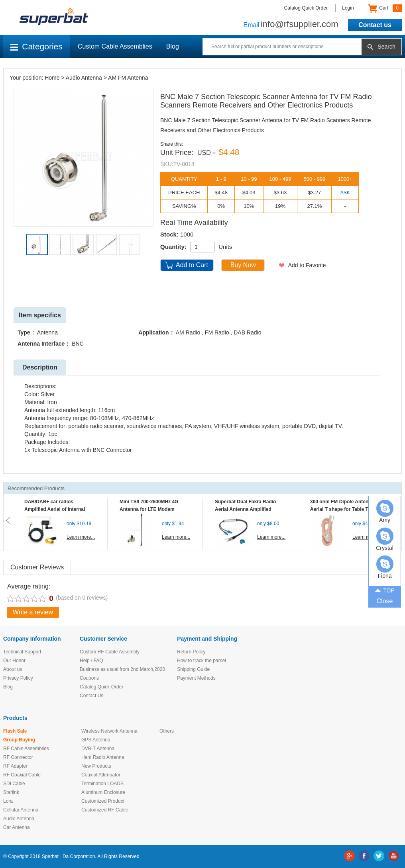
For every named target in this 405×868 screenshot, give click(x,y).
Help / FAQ (91, 661)
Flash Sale (15, 731)
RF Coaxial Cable (22, 775)
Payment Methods (196, 678)
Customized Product (103, 801)
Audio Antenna (84, 78)
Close (385, 601)
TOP (385, 590)
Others (167, 731)
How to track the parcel (202, 661)
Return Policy (191, 652)
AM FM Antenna (128, 78)
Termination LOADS (102, 784)
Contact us (375, 25)
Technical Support (22, 652)
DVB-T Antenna (98, 749)
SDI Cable (14, 784)
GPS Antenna (96, 740)
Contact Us (91, 696)
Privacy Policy (18, 678)
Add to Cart (192, 265)
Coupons (89, 678)
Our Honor (14, 661)
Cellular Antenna (21, 810)
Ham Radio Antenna (103, 757)
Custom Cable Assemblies (115, 46)
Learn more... (81, 537)
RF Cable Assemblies (26, 749)
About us (13, 669)
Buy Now (243, 265)
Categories (36, 46)
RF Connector (18, 757)
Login (348, 8)
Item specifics (40, 315)
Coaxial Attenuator (101, 775)
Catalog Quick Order (306, 8)
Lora (8, 801)
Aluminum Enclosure (103, 792)
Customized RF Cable (105, 810)
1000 (187, 234)
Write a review (33, 612)
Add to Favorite (307, 265)
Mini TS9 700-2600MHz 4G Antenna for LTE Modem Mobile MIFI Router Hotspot (151, 509)
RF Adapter (15, 766)
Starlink (11, 792)
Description (40, 367)
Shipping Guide (193, 669)
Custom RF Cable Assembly (110, 652)
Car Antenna (17, 827)
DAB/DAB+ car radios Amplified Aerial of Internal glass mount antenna (55, 509)
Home (52, 78)
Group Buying (19, 740)
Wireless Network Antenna (109, 731)
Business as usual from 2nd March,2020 (122, 669)
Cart (385, 8)
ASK (345, 193)
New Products (96, 766)
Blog (173, 46)
